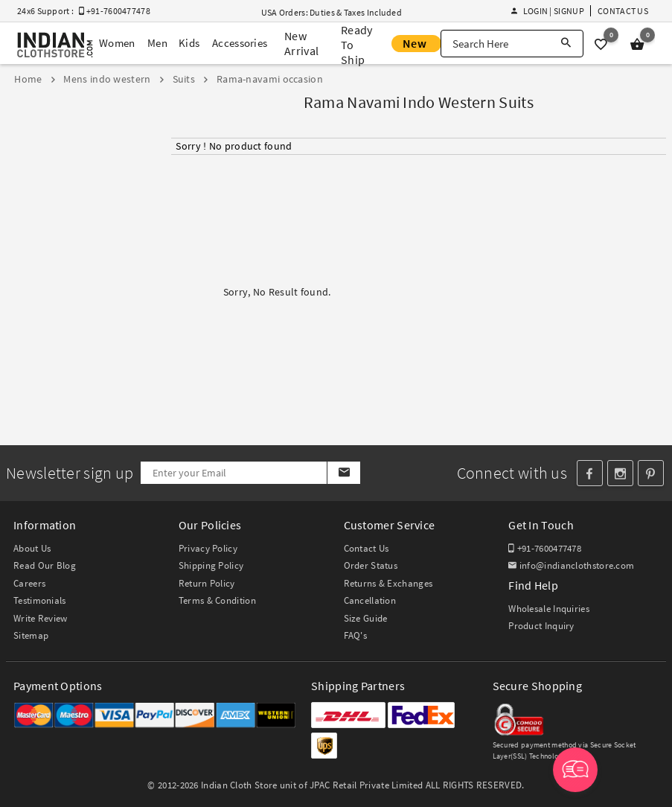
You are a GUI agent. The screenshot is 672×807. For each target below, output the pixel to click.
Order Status (371, 565)
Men (157, 43)
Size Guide (366, 618)
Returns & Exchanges (388, 583)
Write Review (41, 618)
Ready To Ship (357, 45)
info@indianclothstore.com (571, 565)
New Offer (416, 44)
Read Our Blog (45, 565)
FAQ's (356, 635)
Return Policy (207, 583)
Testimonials (40, 600)
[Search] (566, 44)
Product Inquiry (541, 626)
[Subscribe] (343, 473)
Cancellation (370, 600)
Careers (29, 583)
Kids (189, 43)
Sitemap (31, 635)
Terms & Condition (217, 600)
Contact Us (623, 11)
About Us (32, 548)
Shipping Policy (211, 565)
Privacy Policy (208, 548)
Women (117, 43)
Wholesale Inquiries (549, 609)
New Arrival (301, 43)
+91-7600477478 (545, 548)
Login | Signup (548, 11)
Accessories (240, 43)
